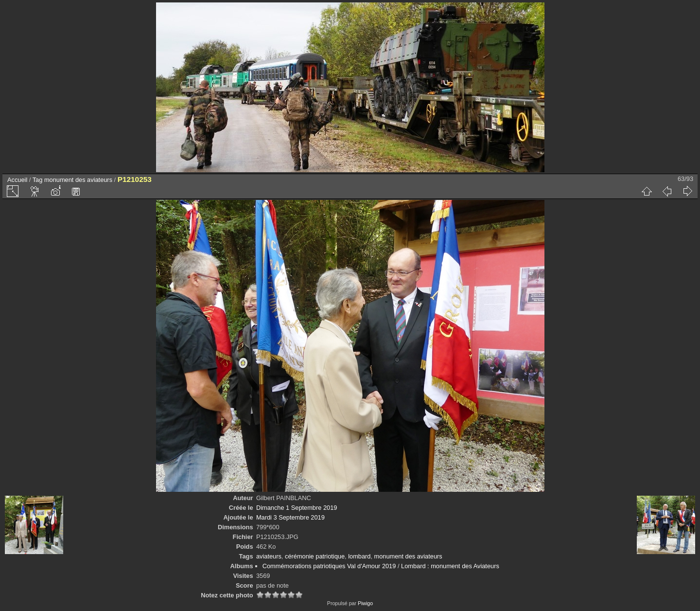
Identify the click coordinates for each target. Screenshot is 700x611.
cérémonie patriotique (315, 556)
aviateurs (269, 556)
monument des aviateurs (78, 180)
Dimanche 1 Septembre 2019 (297, 508)
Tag (38, 180)
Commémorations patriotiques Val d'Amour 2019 (329, 566)
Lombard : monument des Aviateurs (450, 566)
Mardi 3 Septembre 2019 (290, 517)
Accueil (17, 180)
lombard (359, 556)
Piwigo (365, 603)
